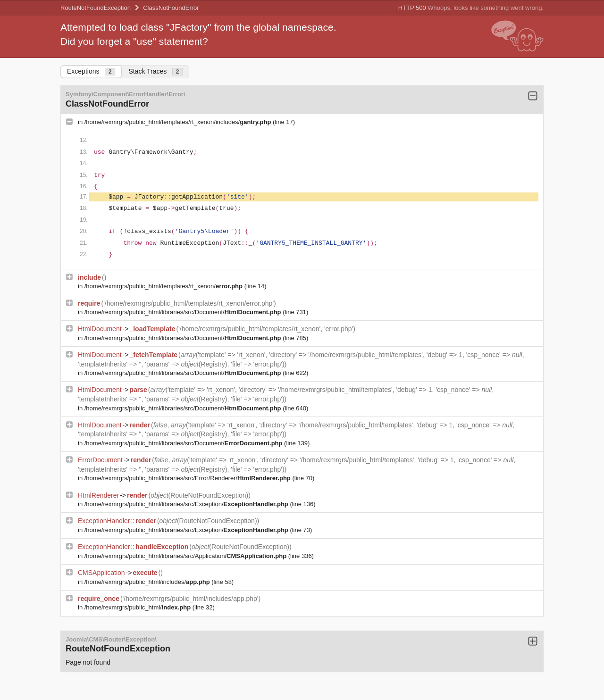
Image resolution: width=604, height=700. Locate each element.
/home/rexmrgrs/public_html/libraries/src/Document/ (184, 312)
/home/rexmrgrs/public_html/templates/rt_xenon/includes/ (179, 122)
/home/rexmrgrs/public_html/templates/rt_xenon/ (164, 286)
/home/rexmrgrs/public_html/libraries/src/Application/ (186, 556)
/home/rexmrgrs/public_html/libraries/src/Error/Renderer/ (189, 478)
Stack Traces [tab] (155, 71)
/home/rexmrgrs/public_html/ (138, 607)
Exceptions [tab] (91, 71)
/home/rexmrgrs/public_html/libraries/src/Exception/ (187, 504)
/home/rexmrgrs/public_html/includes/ (148, 582)
